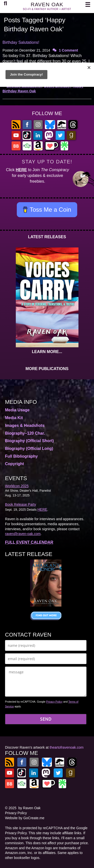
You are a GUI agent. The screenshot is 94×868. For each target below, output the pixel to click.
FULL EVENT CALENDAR (29, 542)
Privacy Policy (54, 702)
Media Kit (14, 418)
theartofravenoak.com (67, 747)
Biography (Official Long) (29, 449)
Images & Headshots (25, 425)
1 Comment (68, 50)
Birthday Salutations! (21, 42)
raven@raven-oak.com (23, 534)
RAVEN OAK (47, 4)
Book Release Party (21, 504)
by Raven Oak (29, 808)
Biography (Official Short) (29, 441)
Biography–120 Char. (25, 433)
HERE (21, 170)
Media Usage (17, 410)
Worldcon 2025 (17, 486)
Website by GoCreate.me (25, 818)
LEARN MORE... (47, 352)
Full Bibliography (21, 456)
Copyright (15, 464)
